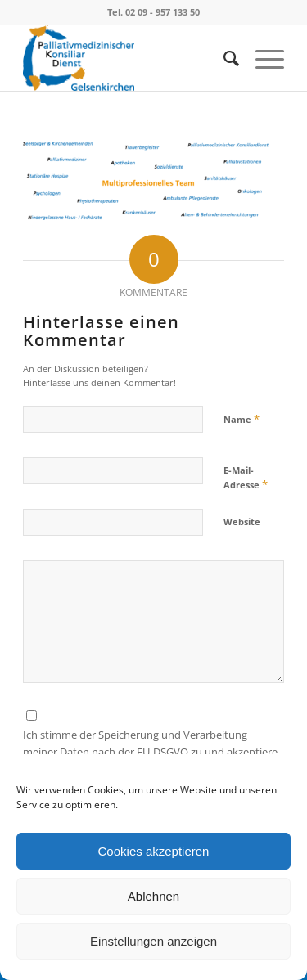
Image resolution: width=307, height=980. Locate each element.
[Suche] (223, 58)
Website (242, 521)
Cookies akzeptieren (154, 851)
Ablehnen (153, 896)
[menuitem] (223, 58)
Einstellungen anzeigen (153, 941)
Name (242, 419)
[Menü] (262, 58)
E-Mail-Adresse (246, 478)
